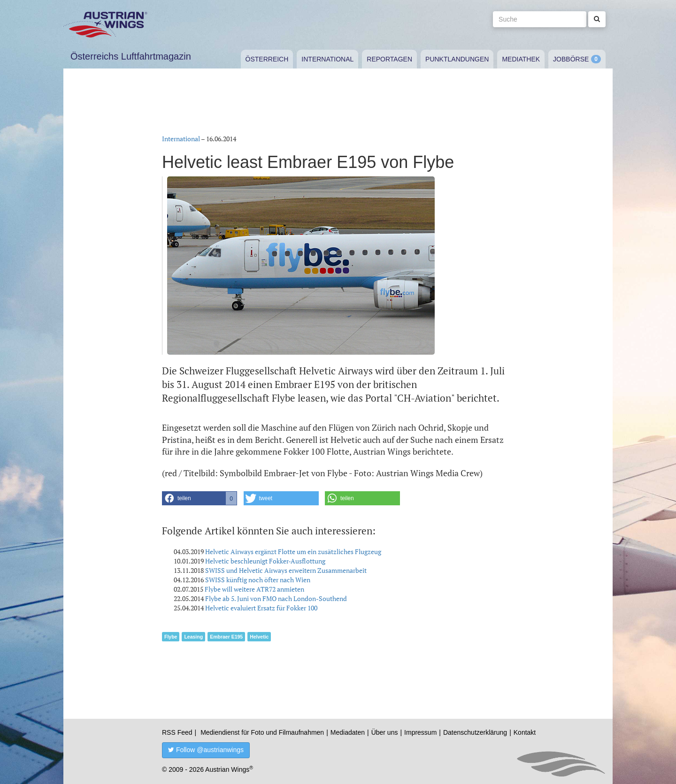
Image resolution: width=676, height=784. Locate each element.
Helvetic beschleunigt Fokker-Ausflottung (265, 561)
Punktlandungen (457, 59)
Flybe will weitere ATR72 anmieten (254, 589)
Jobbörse (571, 59)
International (327, 59)
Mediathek (521, 59)
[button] (200, 498)
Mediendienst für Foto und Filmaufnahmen (262, 732)
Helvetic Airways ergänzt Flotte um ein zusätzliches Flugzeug (293, 552)
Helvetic (259, 637)
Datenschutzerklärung (475, 732)
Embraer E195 (226, 637)
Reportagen (389, 59)
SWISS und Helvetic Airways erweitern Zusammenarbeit (286, 570)
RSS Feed (177, 732)
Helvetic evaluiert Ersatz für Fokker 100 (261, 608)
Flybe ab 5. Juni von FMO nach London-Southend (276, 598)
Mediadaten (348, 732)
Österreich (267, 59)
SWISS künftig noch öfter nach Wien (258, 580)
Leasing (193, 637)
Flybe (171, 637)
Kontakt (525, 732)
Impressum (420, 732)
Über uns (385, 732)
